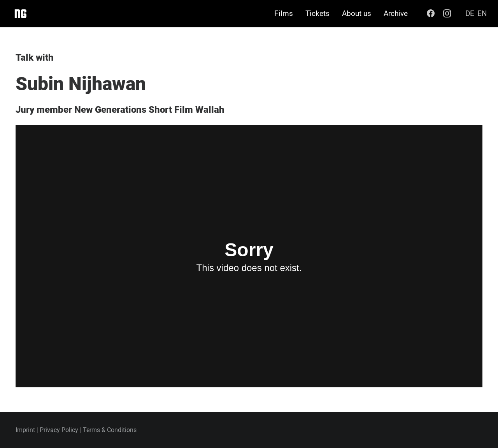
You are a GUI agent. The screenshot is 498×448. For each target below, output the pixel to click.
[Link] (20, 14)
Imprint (25, 430)
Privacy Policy (59, 430)
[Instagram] (447, 14)
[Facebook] (431, 14)
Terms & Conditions (110, 430)
